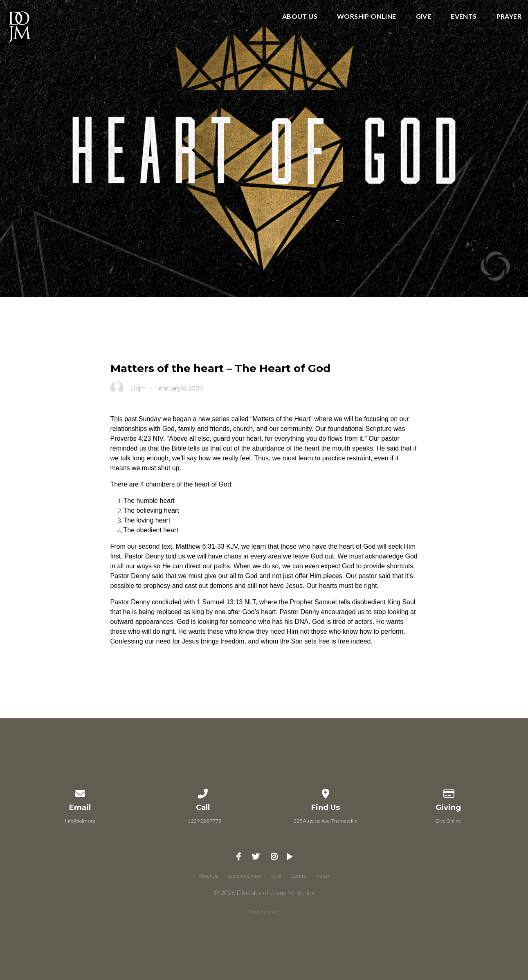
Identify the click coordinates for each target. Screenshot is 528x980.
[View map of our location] (326, 792)
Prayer (509, 17)
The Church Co (264, 912)
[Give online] (448, 792)
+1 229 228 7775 (203, 821)
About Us (300, 17)
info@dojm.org (80, 821)
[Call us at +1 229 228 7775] (203, 792)
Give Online (448, 821)
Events (464, 17)
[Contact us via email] (80, 792)
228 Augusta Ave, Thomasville (325, 821)
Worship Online (367, 17)
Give (424, 17)
